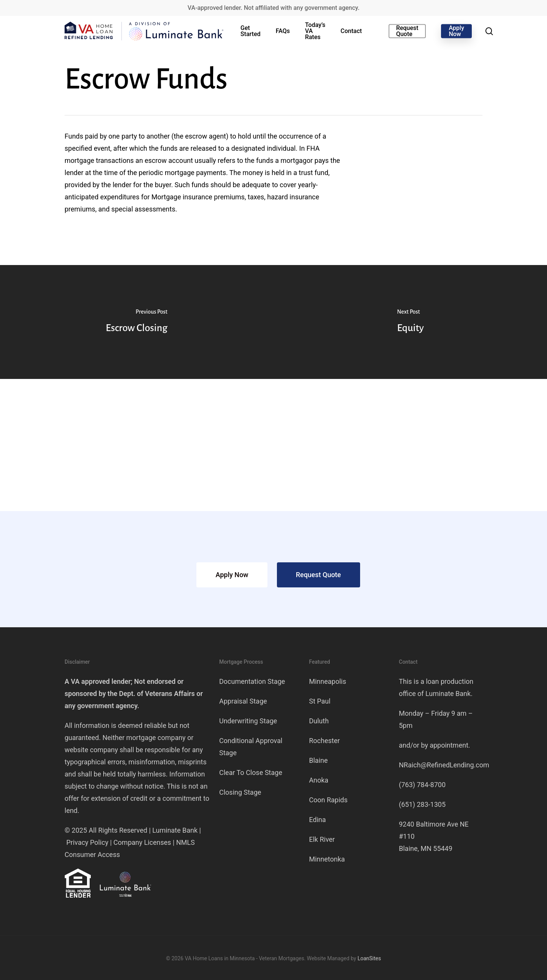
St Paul (320, 701)
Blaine (319, 760)
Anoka (319, 780)
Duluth (319, 721)
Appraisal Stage (243, 701)
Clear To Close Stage (251, 772)
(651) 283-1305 (422, 804)
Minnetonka (327, 859)
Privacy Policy (87, 842)
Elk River (322, 839)
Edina (318, 820)
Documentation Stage (252, 681)
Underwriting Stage (248, 721)
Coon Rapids (328, 800)
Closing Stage (240, 792)
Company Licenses (142, 842)
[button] (232, 575)
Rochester (325, 741)
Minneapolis (328, 681)
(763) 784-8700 (422, 785)
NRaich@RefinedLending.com (444, 765)
